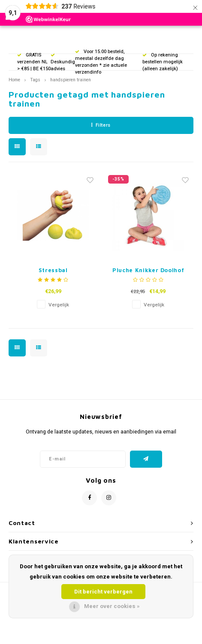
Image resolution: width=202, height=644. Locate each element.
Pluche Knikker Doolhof (148, 270)
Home (14, 80)
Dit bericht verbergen (103, 592)
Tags (35, 80)
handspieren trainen (71, 80)
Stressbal (53, 270)
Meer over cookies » (112, 606)
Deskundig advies (63, 63)
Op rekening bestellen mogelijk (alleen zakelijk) (163, 62)
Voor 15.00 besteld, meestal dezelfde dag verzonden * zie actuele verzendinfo (101, 62)
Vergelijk (59, 305)
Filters (101, 125)
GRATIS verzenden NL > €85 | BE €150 (34, 62)
